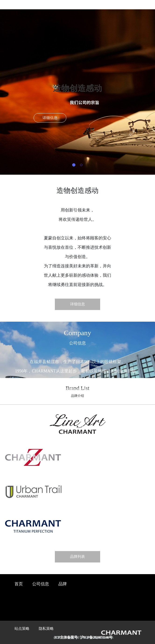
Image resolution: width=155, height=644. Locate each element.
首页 (19, 584)
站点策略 (22, 629)
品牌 (63, 584)
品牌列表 (77, 557)
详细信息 (50, 118)
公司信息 (41, 584)
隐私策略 (46, 629)
